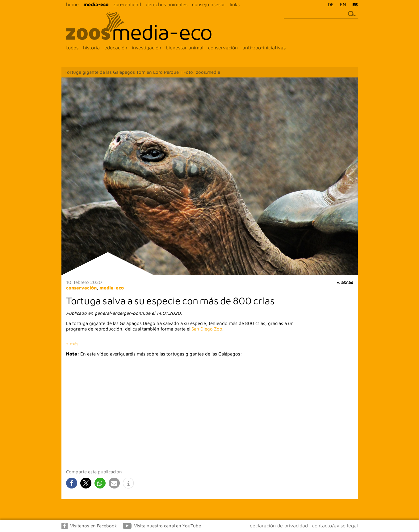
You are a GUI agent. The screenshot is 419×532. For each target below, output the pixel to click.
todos (72, 48)
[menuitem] (329, 4)
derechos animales (167, 4)
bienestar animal (185, 48)
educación (116, 48)
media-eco (96, 4)
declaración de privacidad (279, 526)
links (235, 4)
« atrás (345, 282)
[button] (72, 483)
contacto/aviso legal (335, 526)
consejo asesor (209, 4)
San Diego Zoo (207, 329)
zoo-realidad (127, 4)
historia (91, 48)
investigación (147, 48)
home (72, 4)
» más (72, 344)
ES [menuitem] (355, 4)
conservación (223, 48)
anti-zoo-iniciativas (264, 48)
